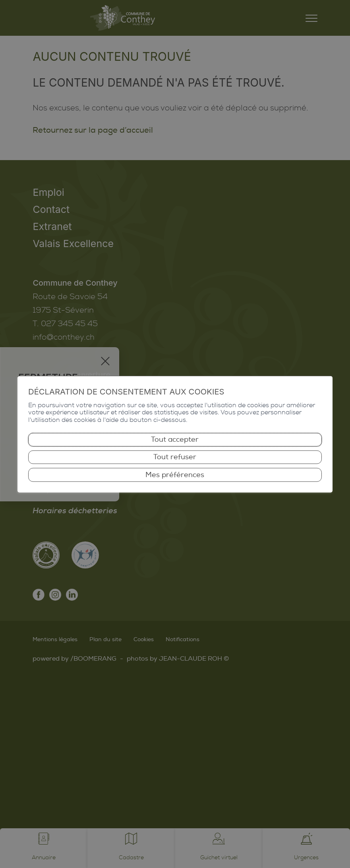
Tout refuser (175, 457)
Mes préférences (175, 475)
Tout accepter (175, 440)
